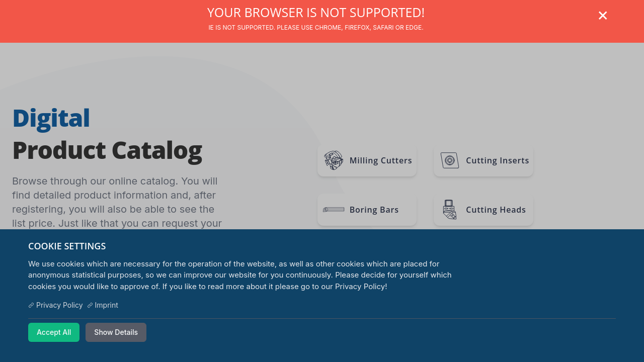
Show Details (116, 332)
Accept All (54, 332)
